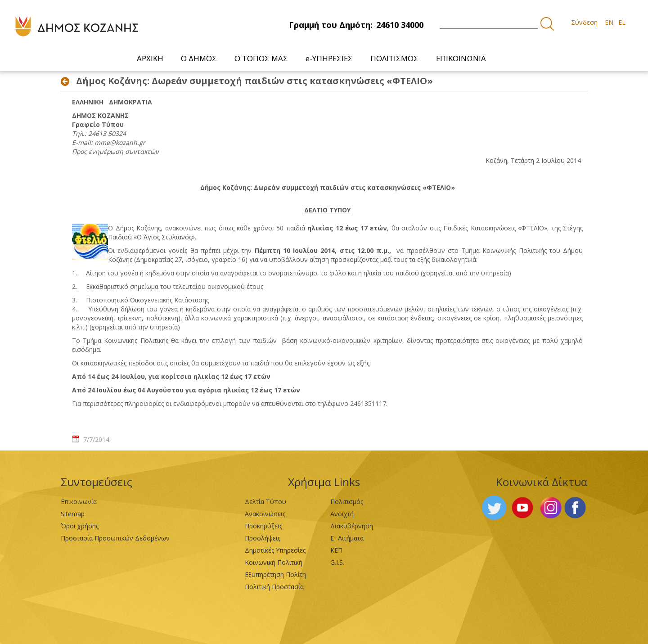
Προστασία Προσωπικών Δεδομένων (115, 538)
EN (609, 22)
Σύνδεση (584, 22)
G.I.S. (337, 562)
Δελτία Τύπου (265, 502)
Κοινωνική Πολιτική (274, 562)
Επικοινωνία (79, 502)
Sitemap (73, 514)
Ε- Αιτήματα (347, 538)
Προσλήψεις (263, 538)
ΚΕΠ (336, 550)
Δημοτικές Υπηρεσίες (275, 550)
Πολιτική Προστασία (274, 587)
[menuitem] (151, 58)
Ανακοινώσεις (265, 514)
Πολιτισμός (347, 502)
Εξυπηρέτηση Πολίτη (275, 574)
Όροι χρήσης (80, 526)
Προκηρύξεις (263, 526)
